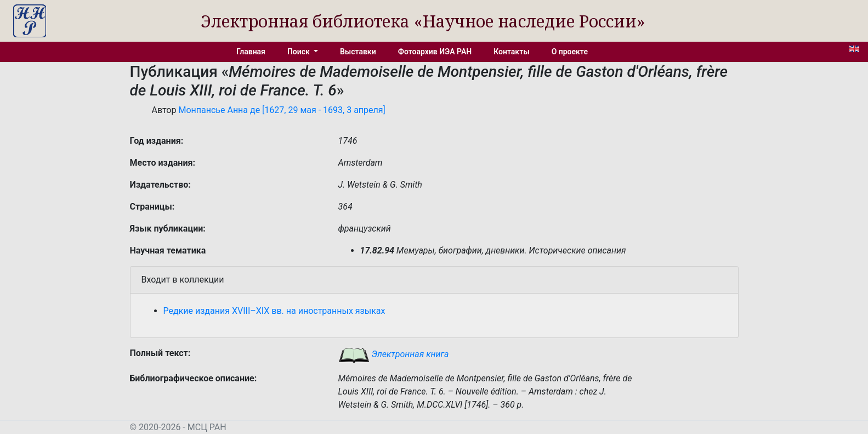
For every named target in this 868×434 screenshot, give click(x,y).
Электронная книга (394, 354)
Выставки (358, 52)
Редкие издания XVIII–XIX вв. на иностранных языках (274, 311)
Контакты (511, 52)
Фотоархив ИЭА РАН (435, 52)
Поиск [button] (299, 52)
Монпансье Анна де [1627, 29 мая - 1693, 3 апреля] (282, 110)
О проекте (570, 52)
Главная (251, 52)
